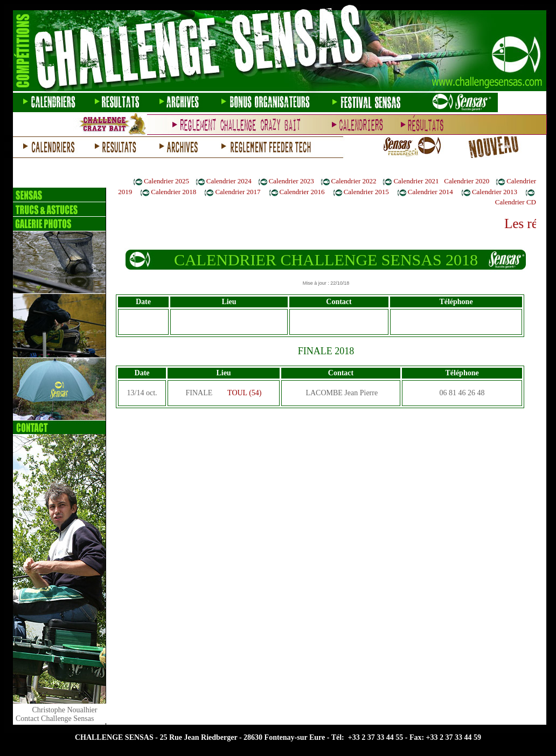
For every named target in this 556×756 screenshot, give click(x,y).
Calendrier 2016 (302, 192)
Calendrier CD (516, 202)
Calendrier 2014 (430, 192)
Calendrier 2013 (495, 192)
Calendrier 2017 (238, 192)
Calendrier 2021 (416, 181)
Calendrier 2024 (229, 181)
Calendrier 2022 (354, 181)
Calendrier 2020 (467, 181)
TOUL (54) (244, 393)
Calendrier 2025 (166, 181)
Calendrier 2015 (366, 192)
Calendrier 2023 (291, 181)
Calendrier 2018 (173, 192)
